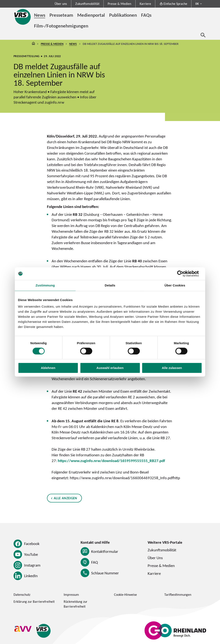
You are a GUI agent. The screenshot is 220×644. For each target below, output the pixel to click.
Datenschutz (22, 595)
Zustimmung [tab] (45, 285)
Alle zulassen (172, 368)
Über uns (61, 4)
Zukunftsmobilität (87, 4)
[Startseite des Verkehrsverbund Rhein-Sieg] (23, 17)
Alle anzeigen (65, 498)
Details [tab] (110, 285)
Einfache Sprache (173, 4)
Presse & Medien (119, 4)
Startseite (33, 44)
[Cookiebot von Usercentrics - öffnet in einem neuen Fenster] (184, 274)
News (73, 44)
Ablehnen (48, 368)
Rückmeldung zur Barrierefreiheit (76, 604)
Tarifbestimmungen (178, 595)
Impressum (71, 595)
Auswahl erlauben (110, 368)
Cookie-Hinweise (125, 595)
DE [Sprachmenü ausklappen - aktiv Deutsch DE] (197, 4)
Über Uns (155, 558)
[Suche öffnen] (203, 35)
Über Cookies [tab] (175, 285)
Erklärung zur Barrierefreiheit (34, 602)
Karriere (145, 4)
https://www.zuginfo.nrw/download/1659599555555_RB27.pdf (111, 461)
